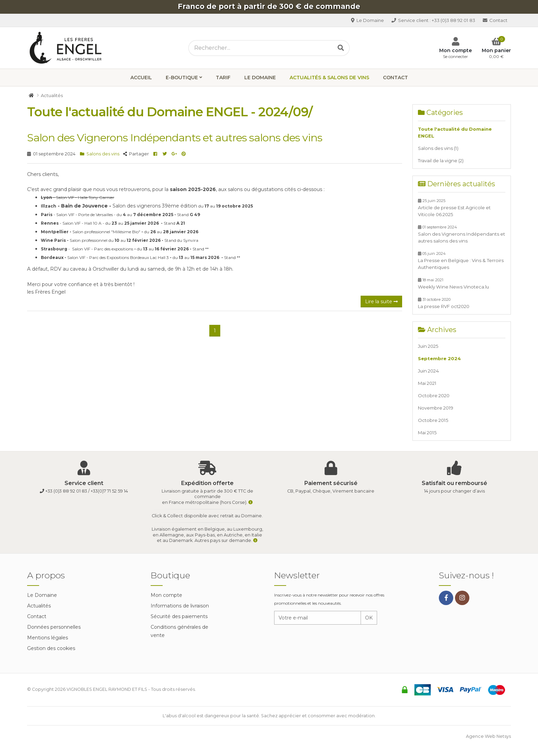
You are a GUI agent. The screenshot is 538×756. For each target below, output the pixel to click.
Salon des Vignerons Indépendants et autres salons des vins (175, 138)
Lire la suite (381, 302)
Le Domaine (367, 20)
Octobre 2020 (434, 395)
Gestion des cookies (51, 648)
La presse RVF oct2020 (444, 303)
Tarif (223, 78)
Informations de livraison (180, 606)
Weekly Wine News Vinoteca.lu (453, 283)
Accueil (141, 78)
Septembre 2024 (439, 358)
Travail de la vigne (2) (441, 161)
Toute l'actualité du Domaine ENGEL (455, 132)
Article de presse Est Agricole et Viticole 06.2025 (454, 208)
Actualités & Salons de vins (329, 78)
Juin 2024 (428, 371)
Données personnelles (54, 627)
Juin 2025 (428, 346)
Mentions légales (48, 638)
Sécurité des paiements (179, 616)
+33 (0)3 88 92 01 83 (433, 20)
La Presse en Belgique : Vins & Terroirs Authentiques (461, 261)
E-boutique (182, 78)
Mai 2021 (427, 383)
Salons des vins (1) (438, 148)
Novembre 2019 (436, 408)
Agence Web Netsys (488, 736)
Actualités (39, 606)
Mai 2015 (427, 433)
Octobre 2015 (433, 420)
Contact (495, 20)
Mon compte (166, 595)
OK (369, 618)
